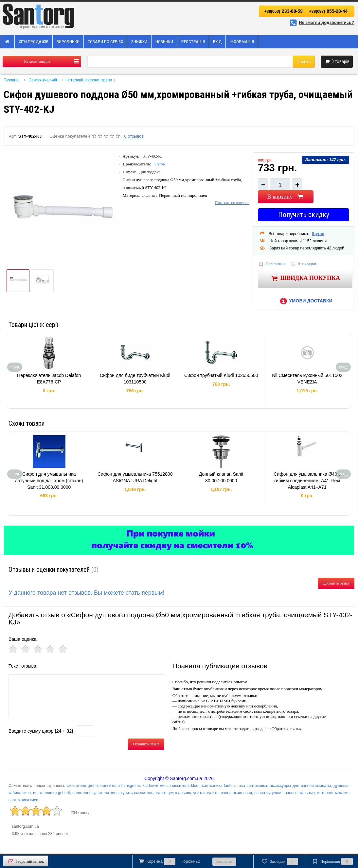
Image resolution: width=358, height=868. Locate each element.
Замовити (224, 861)
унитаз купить (206, 793)
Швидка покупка (305, 278)
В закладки (303, 264)
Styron (160, 164)
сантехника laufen (218, 786)
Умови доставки (305, 301)
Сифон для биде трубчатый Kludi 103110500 (135, 379)
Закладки (280, 861)
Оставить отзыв (146, 744)
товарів (337, 61)
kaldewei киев (155, 786)
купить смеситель (137, 793)
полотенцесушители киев (95, 793)
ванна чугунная (268, 793)
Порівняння (272, 264)
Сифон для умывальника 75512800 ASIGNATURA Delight (135, 477)
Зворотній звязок (26, 861)
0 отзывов (134, 136)
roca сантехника (252, 786)
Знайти (304, 62)
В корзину (286, 197)
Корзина (169, 861)
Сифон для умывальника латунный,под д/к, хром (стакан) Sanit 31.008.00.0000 (49, 480)
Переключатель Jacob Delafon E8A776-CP (49, 379)
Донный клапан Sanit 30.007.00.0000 (221, 477)
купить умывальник (173, 793)
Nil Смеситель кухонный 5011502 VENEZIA (307, 379)
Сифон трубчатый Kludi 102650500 (221, 375)
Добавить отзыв (336, 583)
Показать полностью (232, 203)
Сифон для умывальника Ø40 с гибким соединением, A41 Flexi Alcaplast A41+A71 (307, 480)
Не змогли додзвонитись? (321, 22)
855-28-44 (328, 11)
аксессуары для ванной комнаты (300, 786)
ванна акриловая (236, 793)
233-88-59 (284, 11)
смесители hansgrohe (120, 786)
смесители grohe (82, 786)
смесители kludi (185, 786)
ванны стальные (300, 793)
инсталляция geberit (52, 793)
